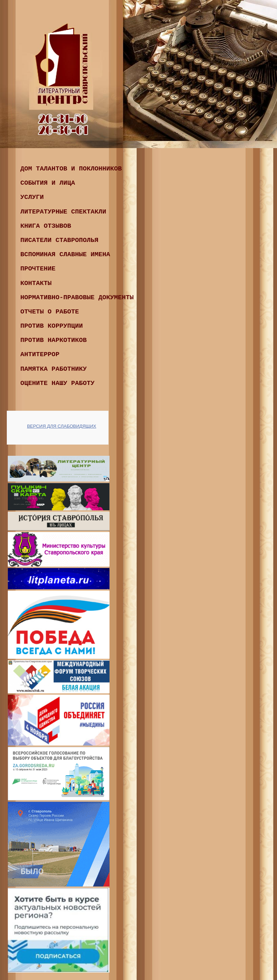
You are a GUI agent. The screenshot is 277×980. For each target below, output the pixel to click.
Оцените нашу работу (57, 383)
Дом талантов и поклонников (71, 169)
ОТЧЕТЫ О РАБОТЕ (50, 312)
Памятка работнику (54, 369)
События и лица (48, 183)
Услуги (32, 197)
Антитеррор (40, 354)
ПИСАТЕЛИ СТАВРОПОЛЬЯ (59, 240)
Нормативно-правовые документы (77, 298)
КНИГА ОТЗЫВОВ (46, 226)
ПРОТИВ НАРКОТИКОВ (54, 340)
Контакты (36, 283)
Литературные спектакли (63, 212)
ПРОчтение (38, 269)
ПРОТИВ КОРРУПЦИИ (52, 326)
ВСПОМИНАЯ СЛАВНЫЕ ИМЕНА (65, 254)
